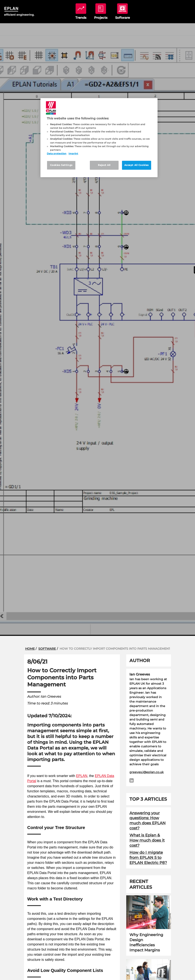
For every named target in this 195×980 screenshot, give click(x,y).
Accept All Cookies (137, 165)
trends (81, 11)
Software (47, 649)
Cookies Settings (61, 165)
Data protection (57, 154)
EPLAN (82, 776)
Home (30, 649)
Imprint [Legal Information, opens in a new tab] (73, 154)
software (123, 11)
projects (101, 11)
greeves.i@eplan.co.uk (147, 772)
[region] (99, 138)
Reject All (104, 165)
